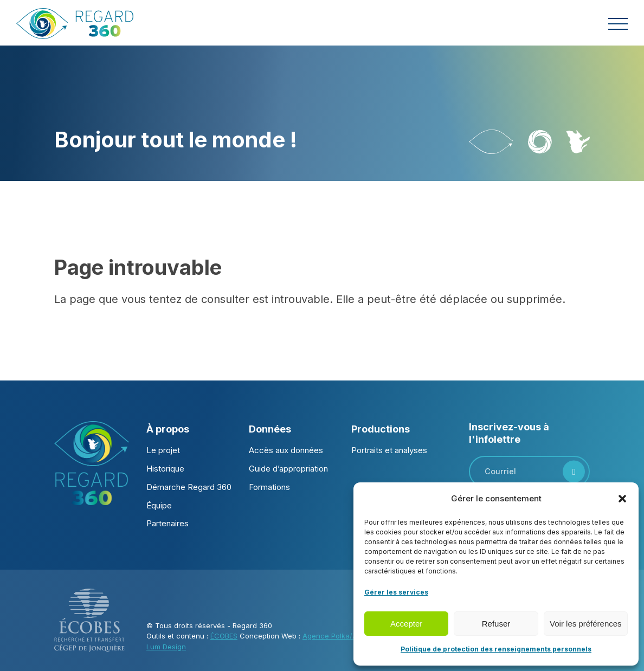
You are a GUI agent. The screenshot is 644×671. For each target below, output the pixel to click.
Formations (269, 487)
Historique (165, 469)
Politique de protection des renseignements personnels (496, 649)
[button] (622, 499)
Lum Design (166, 647)
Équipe (159, 505)
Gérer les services (396, 592)
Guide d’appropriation (288, 469)
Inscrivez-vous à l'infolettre (509, 433)
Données (270, 429)
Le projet (163, 450)
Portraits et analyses (389, 450)
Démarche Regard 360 (189, 487)
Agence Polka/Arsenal (340, 636)
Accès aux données (286, 450)
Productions (381, 429)
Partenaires (168, 523)
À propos (168, 429)
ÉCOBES (224, 636)
